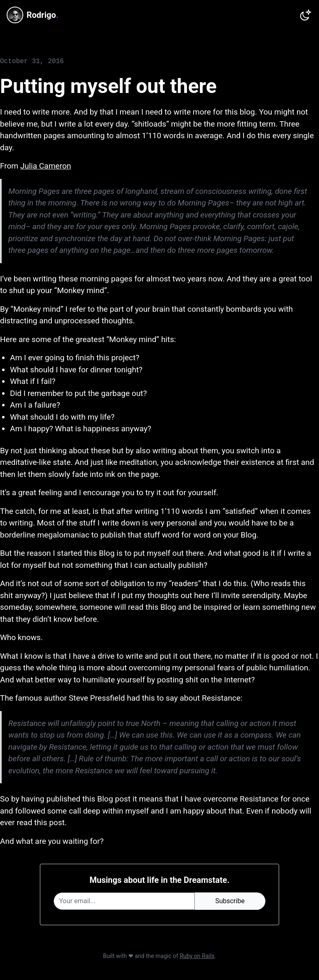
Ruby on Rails (197, 956)
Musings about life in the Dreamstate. (160, 880)
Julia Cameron (46, 166)
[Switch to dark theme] (306, 15)
